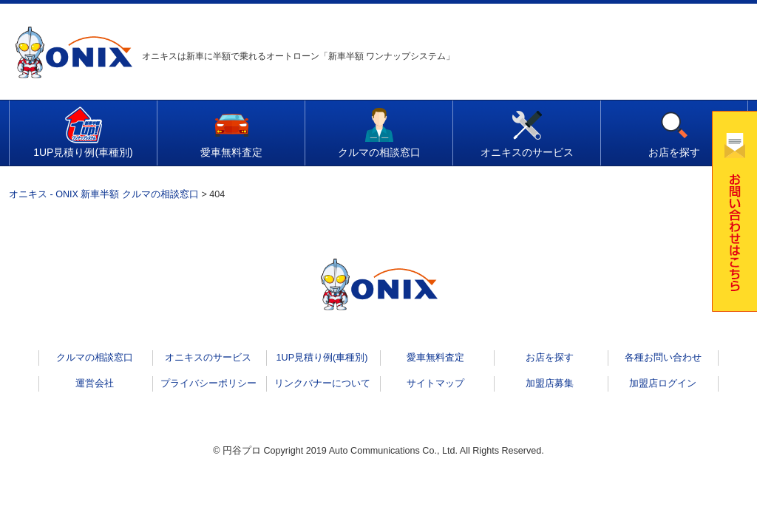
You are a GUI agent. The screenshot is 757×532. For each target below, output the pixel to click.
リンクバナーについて (322, 383)
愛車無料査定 (231, 152)
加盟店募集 (550, 383)
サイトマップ (435, 383)
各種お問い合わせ (663, 358)
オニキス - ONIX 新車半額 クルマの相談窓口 (104, 194)
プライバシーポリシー (208, 383)
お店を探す (674, 152)
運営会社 (95, 383)
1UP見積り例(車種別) (83, 152)
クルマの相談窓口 (379, 152)
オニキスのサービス (527, 152)
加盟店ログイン (663, 383)
